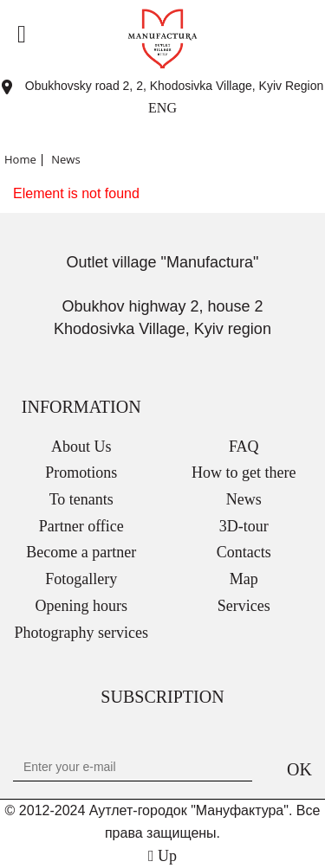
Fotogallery (81, 579)
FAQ (244, 447)
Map (244, 579)
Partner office (81, 526)
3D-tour (244, 526)
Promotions (81, 473)
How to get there (244, 473)
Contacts (244, 552)
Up (162, 856)
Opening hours (82, 606)
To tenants (81, 499)
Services (244, 606)
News (244, 499)
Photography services (81, 633)
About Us (81, 447)
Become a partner (81, 552)
